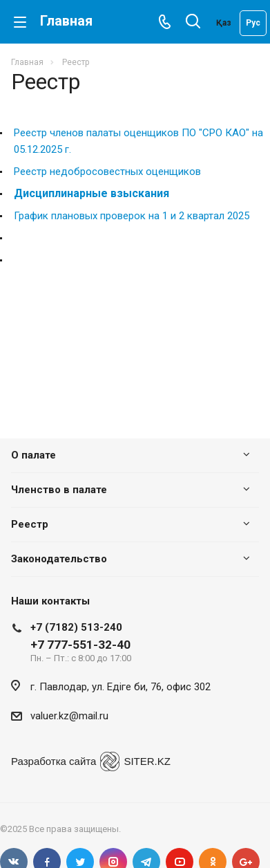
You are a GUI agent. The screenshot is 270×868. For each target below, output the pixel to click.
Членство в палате (59, 490)
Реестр (30, 524)
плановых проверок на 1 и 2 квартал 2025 (149, 216)
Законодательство (59, 559)
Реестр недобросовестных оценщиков (107, 172)
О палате (33, 455)
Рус (253, 23)
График (31, 216)
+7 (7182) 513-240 (76, 627)
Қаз (224, 23)
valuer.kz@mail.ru (69, 716)
